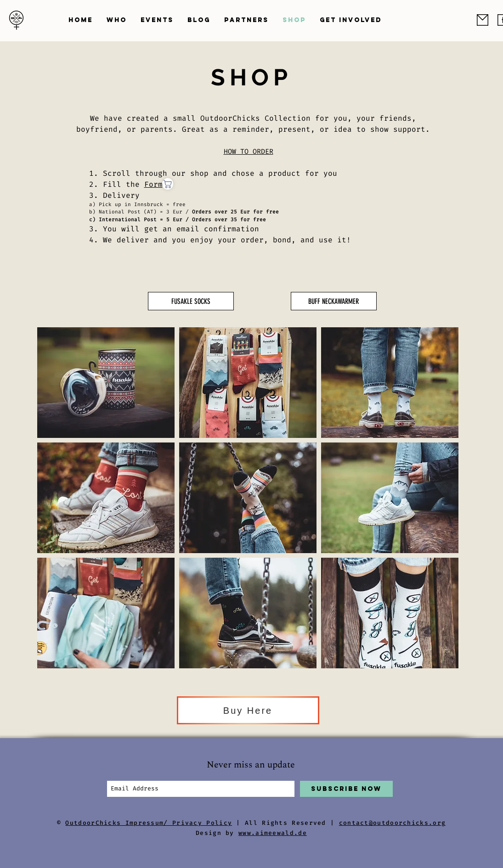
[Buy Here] (248, 710)
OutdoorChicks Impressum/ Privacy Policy (149, 823)
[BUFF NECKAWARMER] (334, 301)
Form (153, 184)
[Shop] (168, 184)
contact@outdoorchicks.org (393, 823)
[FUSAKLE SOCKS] (191, 301)
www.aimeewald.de (273, 833)
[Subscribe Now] (346, 789)
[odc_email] (483, 20)
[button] (117, 20)
